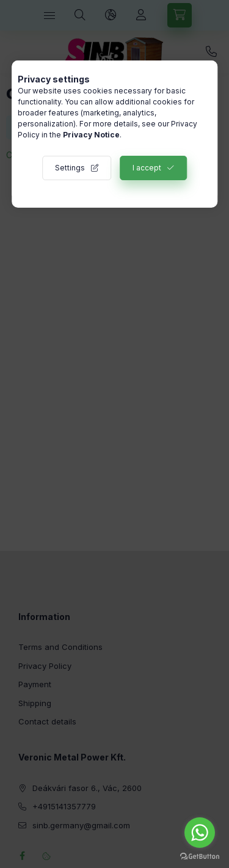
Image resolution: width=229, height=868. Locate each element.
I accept (147, 168)
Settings (70, 168)
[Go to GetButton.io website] (200, 856)
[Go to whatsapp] (200, 833)
